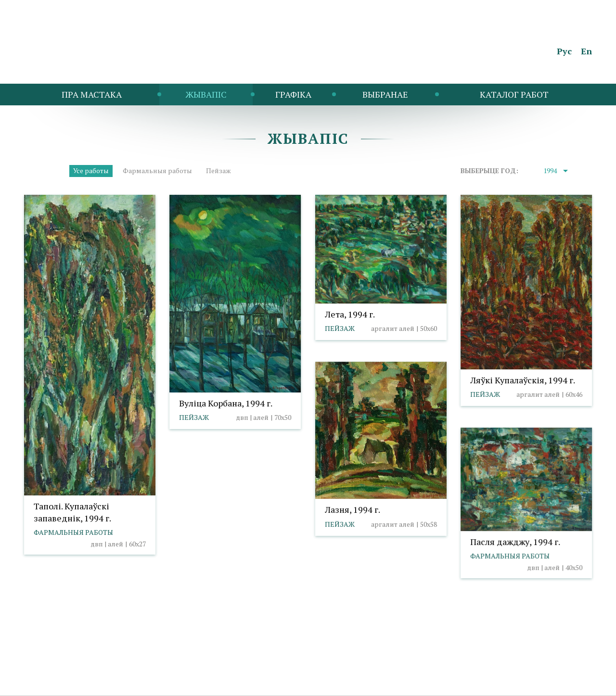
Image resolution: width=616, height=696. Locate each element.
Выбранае (385, 94)
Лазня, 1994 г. (353, 509)
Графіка (293, 94)
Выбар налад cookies (183, 669)
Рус (564, 51)
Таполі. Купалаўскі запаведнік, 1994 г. (72, 512)
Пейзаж (218, 171)
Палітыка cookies (112, 669)
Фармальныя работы (157, 171)
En (586, 51)
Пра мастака (92, 94)
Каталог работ (514, 94)
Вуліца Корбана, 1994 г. (226, 403)
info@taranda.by (50, 669)
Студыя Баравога (564, 683)
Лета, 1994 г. (350, 314)
